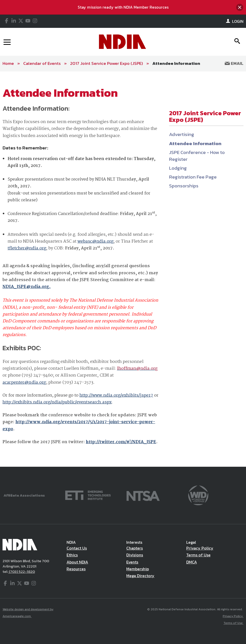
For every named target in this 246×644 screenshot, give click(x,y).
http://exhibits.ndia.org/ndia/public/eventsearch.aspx (57, 402)
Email (234, 63)
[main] (123, 269)
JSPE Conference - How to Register (197, 156)
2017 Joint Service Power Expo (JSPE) (107, 63)
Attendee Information (176, 63)
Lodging (178, 168)
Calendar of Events (42, 63)
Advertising (182, 134)
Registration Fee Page (193, 177)
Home (8, 63)
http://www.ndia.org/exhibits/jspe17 (116, 395)
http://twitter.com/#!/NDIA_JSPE (121, 442)
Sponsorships (184, 186)
